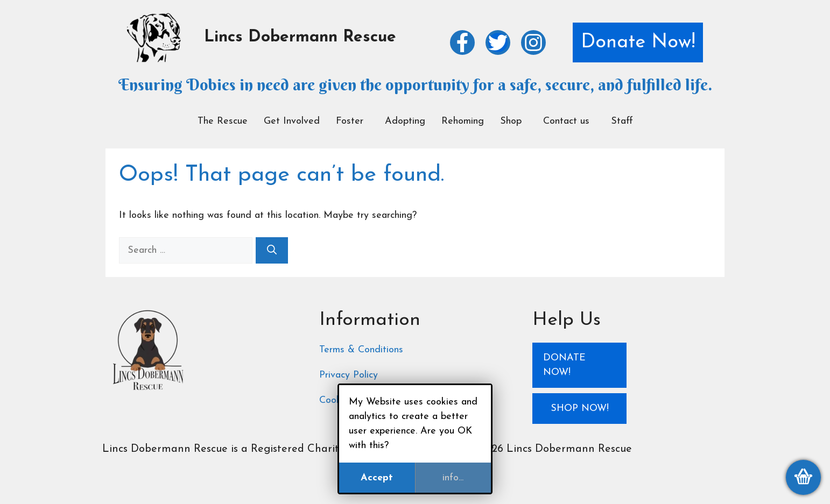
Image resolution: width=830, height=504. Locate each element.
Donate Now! (638, 42)
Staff (622, 121)
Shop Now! (580, 409)
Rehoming (463, 121)
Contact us (566, 121)
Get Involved (292, 121)
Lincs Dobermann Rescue (300, 37)
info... (453, 478)
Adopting (405, 121)
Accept (377, 478)
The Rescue (223, 121)
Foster (350, 121)
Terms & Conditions (361, 350)
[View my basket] (803, 477)
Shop (511, 121)
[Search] (272, 250)
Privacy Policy (349, 375)
